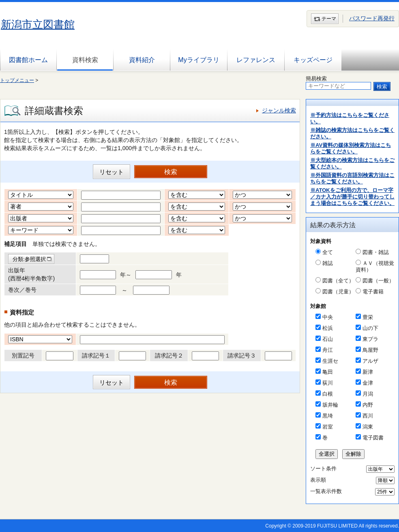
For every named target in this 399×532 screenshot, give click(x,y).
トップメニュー (17, 80)
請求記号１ (96, 355)
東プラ (370, 339)
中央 (328, 317)
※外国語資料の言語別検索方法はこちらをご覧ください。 (352, 178)
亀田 (328, 372)
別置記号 (23, 355)
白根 (328, 394)
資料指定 (22, 312)
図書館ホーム (28, 60)
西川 (368, 416)
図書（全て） (338, 281)
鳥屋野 (370, 350)
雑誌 (328, 263)
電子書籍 (373, 292)
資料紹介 (142, 60)
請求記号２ (169, 355)
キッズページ (313, 60)
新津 (368, 372)
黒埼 (328, 416)
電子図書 (373, 438)
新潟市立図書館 (38, 24)
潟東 (368, 427)
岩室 (328, 427)
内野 (368, 405)
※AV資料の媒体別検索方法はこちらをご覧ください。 (351, 148)
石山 (328, 339)
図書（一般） (378, 281)
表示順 (318, 480)
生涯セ (330, 361)
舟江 (328, 350)
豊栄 (368, 317)
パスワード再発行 (372, 18)
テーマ (329, 19)
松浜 (328, 328)
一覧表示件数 (326, 491)
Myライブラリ (198, 60)
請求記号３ (242, 355)
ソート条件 (323, 468)
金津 (368, 383)
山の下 (370, 328)
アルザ (370, 361)
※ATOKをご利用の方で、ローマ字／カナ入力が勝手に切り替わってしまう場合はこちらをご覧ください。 (352, 197)
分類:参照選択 (29, 259)
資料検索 (85, 60)
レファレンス (256, 60)
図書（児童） (338, 292)
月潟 (368, 394)
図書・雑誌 (376, 252)
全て (328, 252)
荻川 (328, 383)
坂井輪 (330, 405)
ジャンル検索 (279, 110)
